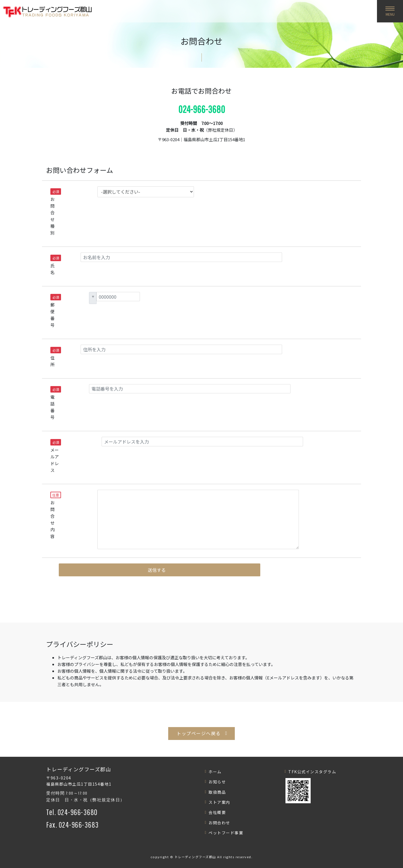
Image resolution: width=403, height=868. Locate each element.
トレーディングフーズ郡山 (195, 857)
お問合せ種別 (56, 212)
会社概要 (217, 812)
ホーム (215, 772)
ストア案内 (219, 802)
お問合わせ (219, 823)
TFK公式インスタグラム (312, 772)
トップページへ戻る (199, 733)
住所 (53, 357)
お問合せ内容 (56, 515)
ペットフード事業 (226, 833)
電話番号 (55, 403)
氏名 (53, 265)
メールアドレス (56, 456)
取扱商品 (217, 792)
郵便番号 (55, 311)
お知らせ (217, 782)
